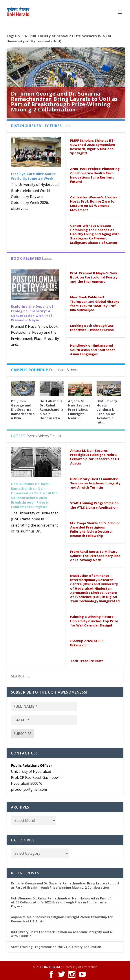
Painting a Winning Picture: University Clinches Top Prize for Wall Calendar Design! (94, 621)
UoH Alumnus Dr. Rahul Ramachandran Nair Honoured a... (51, 409)
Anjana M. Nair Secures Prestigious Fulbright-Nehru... (79, 409)
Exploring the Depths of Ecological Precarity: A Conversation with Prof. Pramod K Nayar (32, 313)
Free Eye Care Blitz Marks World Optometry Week (33, 176)
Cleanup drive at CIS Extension (87, 643)
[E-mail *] (44, 720)
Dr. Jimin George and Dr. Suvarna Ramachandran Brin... (23, 409)
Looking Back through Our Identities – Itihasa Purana (92, 328)
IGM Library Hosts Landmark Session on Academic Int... (107, 412)
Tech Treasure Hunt (87, 661)
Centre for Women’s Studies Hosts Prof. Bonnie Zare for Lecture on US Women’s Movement (94, 203)
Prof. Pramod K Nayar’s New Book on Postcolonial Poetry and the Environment (94, 277)
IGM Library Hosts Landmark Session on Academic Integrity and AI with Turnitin (95, 483)
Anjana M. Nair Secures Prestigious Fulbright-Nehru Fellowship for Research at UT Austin (95, 457)
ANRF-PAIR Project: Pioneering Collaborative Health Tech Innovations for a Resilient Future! (95, 175)
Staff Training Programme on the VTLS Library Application (94, 505)
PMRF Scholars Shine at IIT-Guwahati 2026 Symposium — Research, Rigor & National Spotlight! (95, 147)
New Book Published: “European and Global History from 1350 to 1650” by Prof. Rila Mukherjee (95, 303)
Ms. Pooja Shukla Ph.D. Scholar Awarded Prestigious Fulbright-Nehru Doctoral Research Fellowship (95, 529)
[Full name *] (44, 706)
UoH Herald (52, 967)
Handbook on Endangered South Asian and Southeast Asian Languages (93, 350)
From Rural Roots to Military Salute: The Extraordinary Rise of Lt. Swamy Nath (95, 556)
